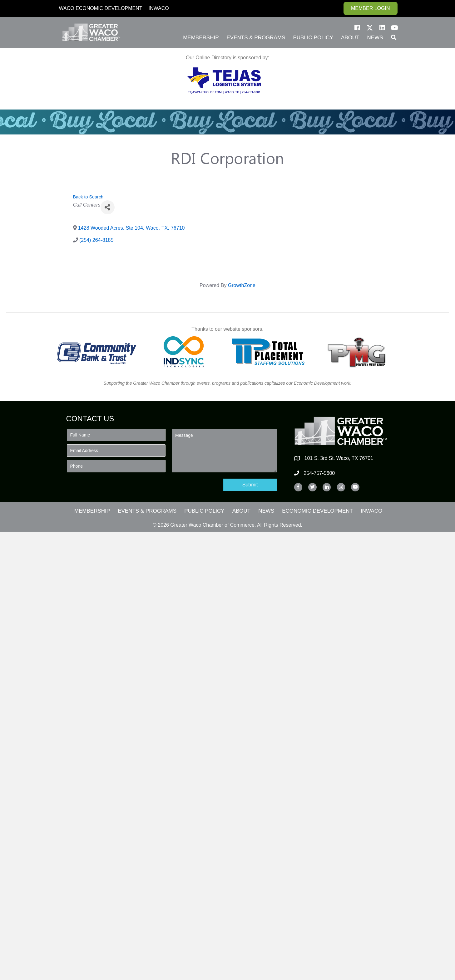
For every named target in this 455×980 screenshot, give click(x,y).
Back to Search (88, 197)
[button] (357, 28)
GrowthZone (242, 285)
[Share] (108, 207)
